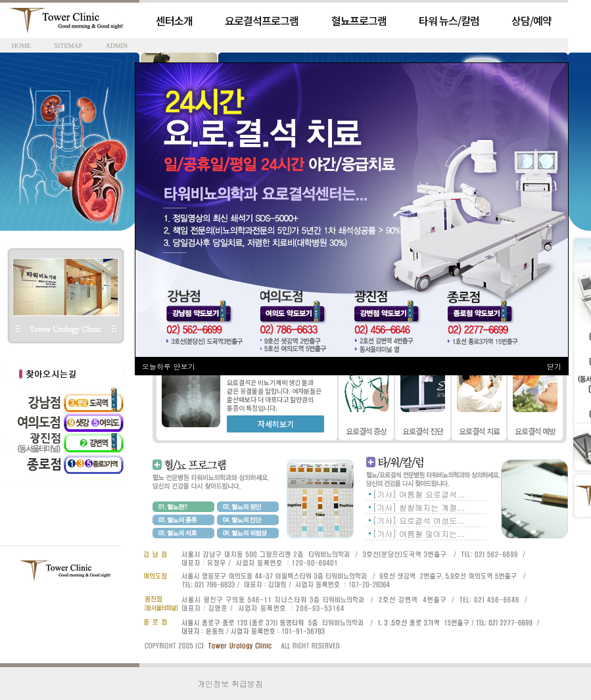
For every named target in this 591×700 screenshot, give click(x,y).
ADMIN (116, 46)
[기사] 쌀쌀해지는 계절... (419, 507)
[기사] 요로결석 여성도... (419, 520)
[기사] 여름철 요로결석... (419, 494)
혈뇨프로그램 (359, 20)
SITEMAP (68, 46)
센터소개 (174, 20)
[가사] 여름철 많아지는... (419, 533)
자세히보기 (276, 424)
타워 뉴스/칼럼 (449, 20)
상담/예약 (532, 20)
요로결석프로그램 (262, 20)
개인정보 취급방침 (230, 683)
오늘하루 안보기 (169, 366)
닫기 (554, 366)
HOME (21, 46)
